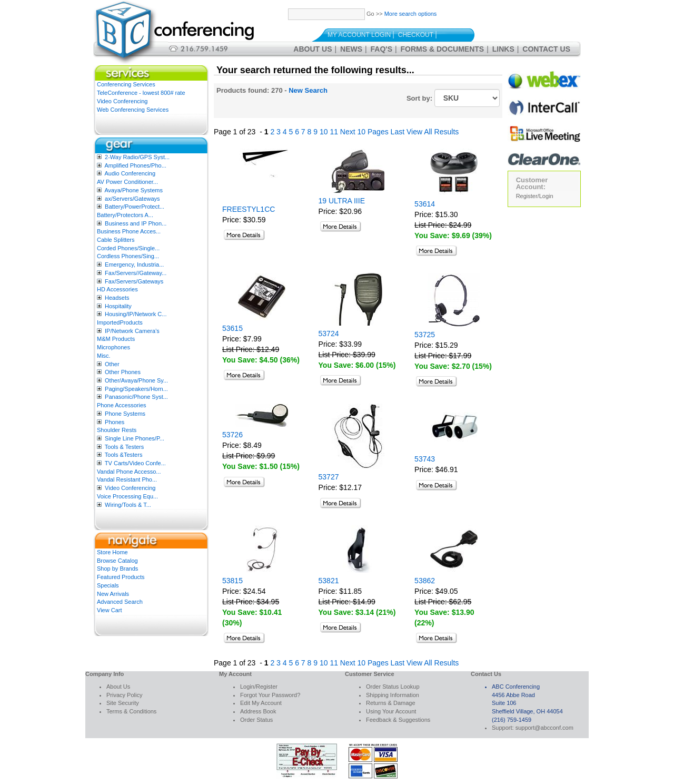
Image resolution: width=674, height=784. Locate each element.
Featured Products (121, 577)
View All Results (433, 132)
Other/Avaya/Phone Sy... (136, 380)
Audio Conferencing (130, 173)
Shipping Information (393, 695)
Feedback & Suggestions (398, 720)
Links (503, 49)
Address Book (258, 711)
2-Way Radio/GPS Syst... (137, 157)
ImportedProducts (120, 322)
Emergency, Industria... (134, 264)
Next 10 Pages (364, 132)
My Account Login (359, 35)
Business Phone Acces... (129, 231)
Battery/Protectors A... (125, 215)
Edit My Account (261, 703)
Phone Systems (125, 414)
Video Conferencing (122, 101)
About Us (313, 49)
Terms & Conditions (131, 711)
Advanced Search (120, 602)
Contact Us (546, 49)
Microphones (113, 347)
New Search (308, 90)
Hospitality (118, 306)
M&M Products (116, 339)
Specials (108, 585)
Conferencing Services (126, 84)
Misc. (104, 356)
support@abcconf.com (544, 728)
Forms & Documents (443, 49)
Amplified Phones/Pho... (135, 165)
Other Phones (123, 372)
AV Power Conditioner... (127, 182)
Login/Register (259, 687)
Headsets (117, 298)
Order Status (256, 720)
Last (398, 132)
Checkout (416, 35)
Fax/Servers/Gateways (134, 281)
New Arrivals (113, 594)
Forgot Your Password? (270, 695)
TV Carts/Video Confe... (135, 463)
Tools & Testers (124, 447)
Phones (115, 422)
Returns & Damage (391, 703)
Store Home (112, 552)
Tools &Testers (124, 455)
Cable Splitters (116, 240)
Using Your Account (391, 711)
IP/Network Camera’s (132, 331)
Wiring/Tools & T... (128, 505)
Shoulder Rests (117, 430)
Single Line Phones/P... (135, 438)
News (351, 49)
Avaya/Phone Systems (133, 190)
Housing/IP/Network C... (136, 314)
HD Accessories (117, 289)
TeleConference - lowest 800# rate (141, 93)
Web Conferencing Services (133, 110)
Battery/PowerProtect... (135, 207)
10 (324, 132)
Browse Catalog (117, 561)
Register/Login (535, 196)
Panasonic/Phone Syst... (136, 397)
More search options (411, 14)
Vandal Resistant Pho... (127, 479)
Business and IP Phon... (136, 223)
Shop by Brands (117, 569)
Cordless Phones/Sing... (128, 256)
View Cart (109, 610)
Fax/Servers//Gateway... (136, 273)
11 (334, 132)
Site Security (123, 703)
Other (112, 364)
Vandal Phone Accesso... (129, 472)
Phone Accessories (122, 405)
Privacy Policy (124, 695)
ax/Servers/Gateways (132, 199)
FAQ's (381, 49)
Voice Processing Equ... (127, 496)
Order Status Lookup (393, 687)
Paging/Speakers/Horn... (136, 389)
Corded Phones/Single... (128, 248)
